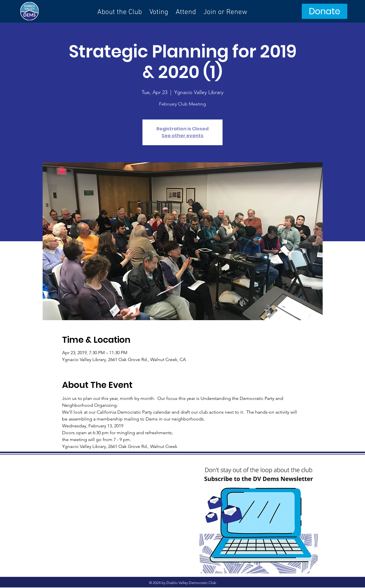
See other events (182, 136)
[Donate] (325, 11)
